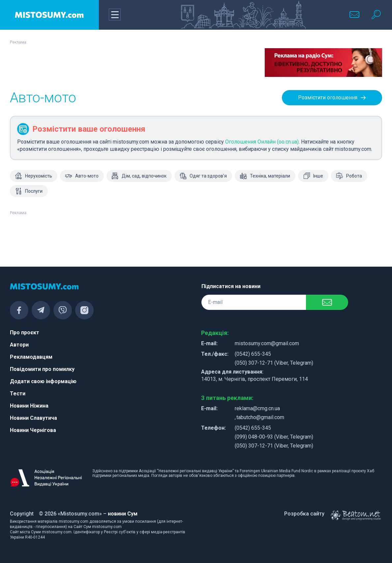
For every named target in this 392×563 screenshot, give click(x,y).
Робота (349, 176)
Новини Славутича (33, 418)
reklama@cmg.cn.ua (257, 408)
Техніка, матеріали (265, 176)
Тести (18, 394)
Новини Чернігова (33, 430)
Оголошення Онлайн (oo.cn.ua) (262, 142)
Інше (313, 176)
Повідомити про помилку (42, 369)
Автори (19, 345)
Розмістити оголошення (332, 98)
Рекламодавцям (31, 357)
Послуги (29, 191)
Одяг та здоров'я (203, 176)
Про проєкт (25, 332)
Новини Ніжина (29, 406)
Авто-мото (82, 176)
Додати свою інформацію (43, 381)
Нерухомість (34, 176)
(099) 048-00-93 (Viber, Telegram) (274, 437)
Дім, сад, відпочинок (139, 176)
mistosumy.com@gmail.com (267, 343)
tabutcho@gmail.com (260, 417)
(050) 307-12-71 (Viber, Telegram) (274, 363)
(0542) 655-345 (253, 354)
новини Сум (123, 514)
